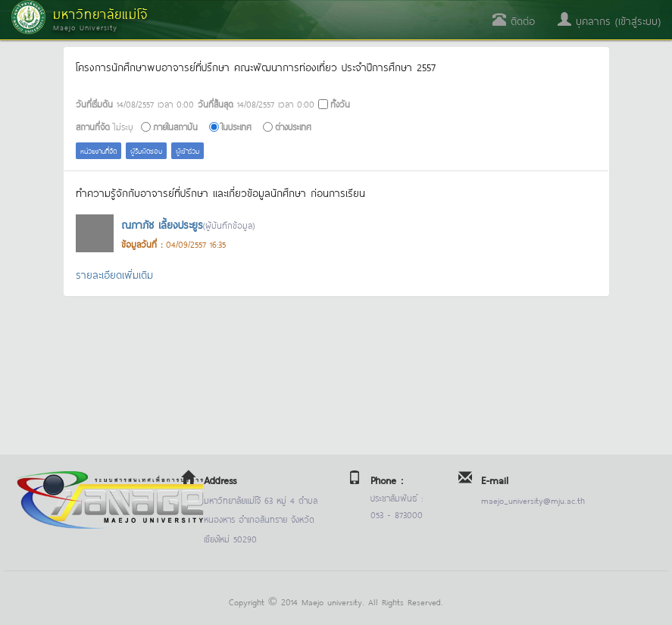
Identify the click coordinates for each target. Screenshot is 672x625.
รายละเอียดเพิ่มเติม (114, 274)
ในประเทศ (236, 126)
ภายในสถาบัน (175, 126)
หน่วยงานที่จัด (98, 150)
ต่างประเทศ (293, 126)
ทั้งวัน (340, 103)
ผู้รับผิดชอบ (146, 150)
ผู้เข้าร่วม (188, 150)
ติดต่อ (514, 20)
